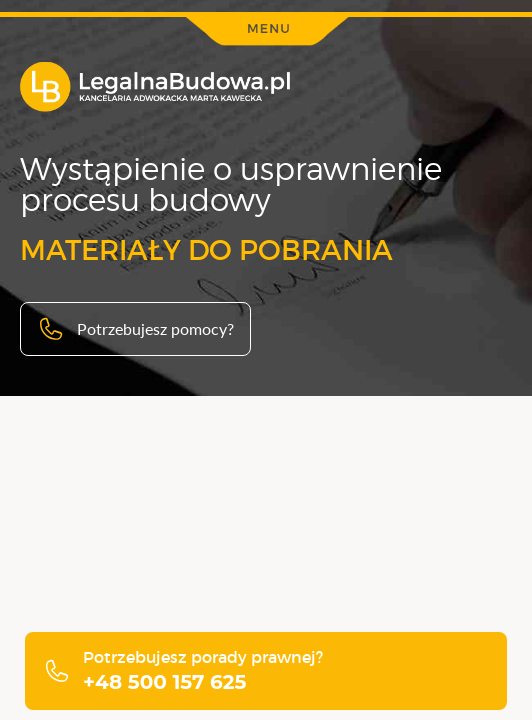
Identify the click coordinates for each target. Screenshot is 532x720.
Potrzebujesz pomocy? (135, 329)
